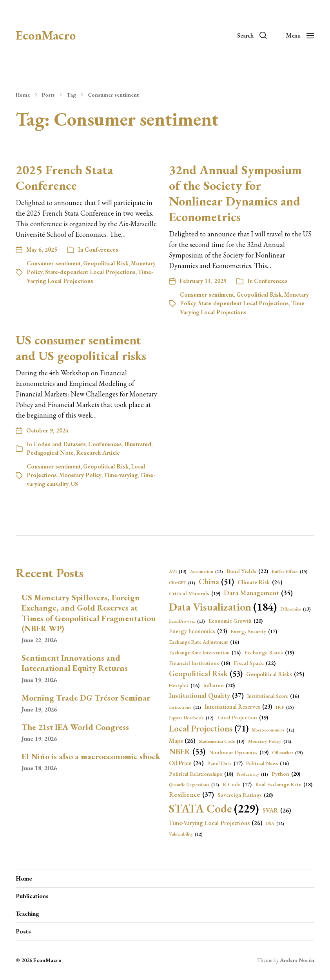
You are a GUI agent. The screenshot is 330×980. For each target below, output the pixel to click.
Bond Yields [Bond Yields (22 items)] (247, 571)
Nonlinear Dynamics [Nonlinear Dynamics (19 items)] (239, 752)
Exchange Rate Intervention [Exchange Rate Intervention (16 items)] (205, 653)
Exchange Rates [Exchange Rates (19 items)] (269, 653)
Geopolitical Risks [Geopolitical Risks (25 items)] (275, 674)
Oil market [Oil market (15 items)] (287, 753)
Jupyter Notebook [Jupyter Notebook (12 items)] (191, 718)
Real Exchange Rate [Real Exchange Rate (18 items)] (284, 784)
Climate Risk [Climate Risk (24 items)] (260, 583)
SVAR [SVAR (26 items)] (277, 811)
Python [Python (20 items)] (286, 774)
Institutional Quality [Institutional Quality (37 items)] (206, 696)
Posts (48, 95)
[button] (252, 35)
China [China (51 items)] (216, 582)
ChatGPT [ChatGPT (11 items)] (182, 583)
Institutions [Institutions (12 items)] (185, 707)
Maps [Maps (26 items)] (182, 741)
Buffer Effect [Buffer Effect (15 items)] (290, 572)
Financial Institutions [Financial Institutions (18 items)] (199, 663)
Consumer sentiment (113, 95)
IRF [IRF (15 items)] (285, 707)
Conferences (102, 250)
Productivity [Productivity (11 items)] (252, 774)
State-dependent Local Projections (90, 272)
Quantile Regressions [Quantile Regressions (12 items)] (194, 785)
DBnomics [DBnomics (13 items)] (296, 609)
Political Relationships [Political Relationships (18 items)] (201, 774)
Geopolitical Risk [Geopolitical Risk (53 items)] (206, 674)
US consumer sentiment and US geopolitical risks (81, 348)
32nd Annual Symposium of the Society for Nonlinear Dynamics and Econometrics (235, 193)
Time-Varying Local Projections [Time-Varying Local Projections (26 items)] (216, 823)
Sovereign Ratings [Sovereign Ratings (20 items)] (245, 795)
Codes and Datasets (60, 444)
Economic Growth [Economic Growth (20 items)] (236, 621)
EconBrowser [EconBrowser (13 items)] (187, 621)
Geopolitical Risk (106, 263)
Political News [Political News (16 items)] (267, 763)
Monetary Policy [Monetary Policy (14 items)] (270, 741)
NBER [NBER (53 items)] (187, 751)
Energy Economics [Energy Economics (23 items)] (198, 631)
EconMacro (46, 35)
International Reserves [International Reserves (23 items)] (238, 707)
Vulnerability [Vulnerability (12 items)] (186, 834)
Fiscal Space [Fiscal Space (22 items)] (255, 663)
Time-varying (121, 475)
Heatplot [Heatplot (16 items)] (184, 685)
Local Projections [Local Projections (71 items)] (209, 729)
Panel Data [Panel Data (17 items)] (225, 764)
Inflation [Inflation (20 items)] (219, 685)
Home (23, 95)
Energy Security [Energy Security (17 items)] (254, 632)
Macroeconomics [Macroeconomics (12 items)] (273, 730)
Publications (32, 896)
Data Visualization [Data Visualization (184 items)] (223, 607)
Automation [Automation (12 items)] (207, 572)
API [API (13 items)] (178, 571)
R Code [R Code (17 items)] (237, 785)
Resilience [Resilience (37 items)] (191, 795)
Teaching (27, 914)
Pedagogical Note (50, 453)
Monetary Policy (80, 475)
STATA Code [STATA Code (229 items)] (214, 809)
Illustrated (138, 444)
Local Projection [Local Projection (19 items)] (243, 718)
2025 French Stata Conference (64, 178)
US (74, 484)
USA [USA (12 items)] (275, 824)
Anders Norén (297, 960)
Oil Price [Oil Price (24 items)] (186, 763)
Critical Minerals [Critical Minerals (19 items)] (195, 594)
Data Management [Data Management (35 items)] (258, 593)
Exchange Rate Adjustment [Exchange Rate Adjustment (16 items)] (204, 642)
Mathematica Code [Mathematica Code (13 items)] (222, 741)
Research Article (98, 453)
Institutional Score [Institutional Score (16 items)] (273, 696)
